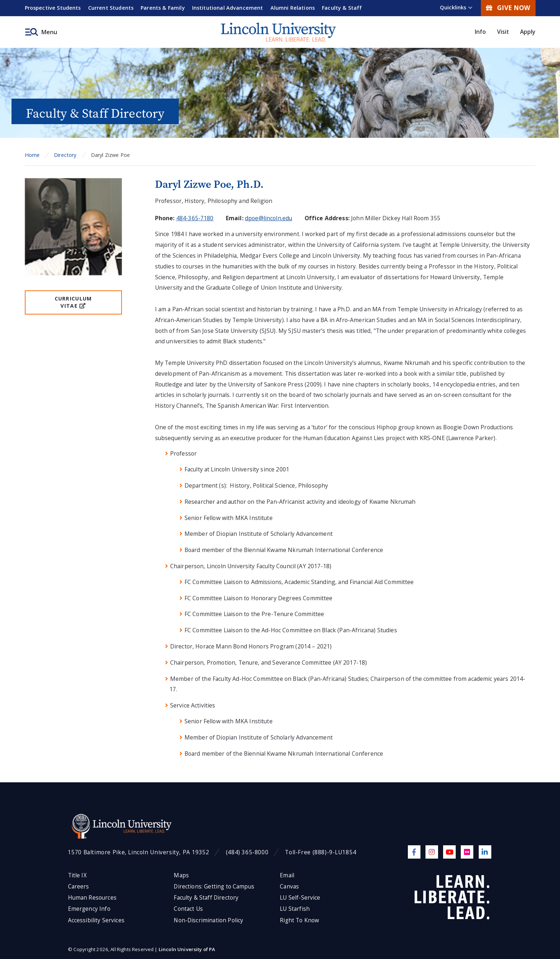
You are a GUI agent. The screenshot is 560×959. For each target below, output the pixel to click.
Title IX (77, 875)
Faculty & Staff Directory (206, 898)
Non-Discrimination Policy (208, 920)
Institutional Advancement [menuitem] (228, 8)
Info (481, 32)
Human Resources (92, 898)
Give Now (508, 8)
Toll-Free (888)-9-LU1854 (320, 852)
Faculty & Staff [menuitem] (342, 8)
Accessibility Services (96, 920)
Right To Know (299, 920)
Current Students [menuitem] (111, 8)
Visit (503, 32)
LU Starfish (295, 909)
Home (32, 155)
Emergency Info (89, 909)
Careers (79, 886)
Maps (181, 875)
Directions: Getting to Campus (214, 886)
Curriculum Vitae (73, 302)
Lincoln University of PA (187, 949)
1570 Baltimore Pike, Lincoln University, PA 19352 (139, 852)
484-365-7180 (195, 218)
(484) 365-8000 (247, 852)
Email (287, 875)
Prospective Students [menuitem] (53, 8)
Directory (65, 155)
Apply (528, 32)
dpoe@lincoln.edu (269, 218)
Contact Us (188, 909)
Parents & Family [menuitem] (163, 8)
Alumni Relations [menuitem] (293, 8)
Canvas (289, 886)
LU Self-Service (300, 898)
